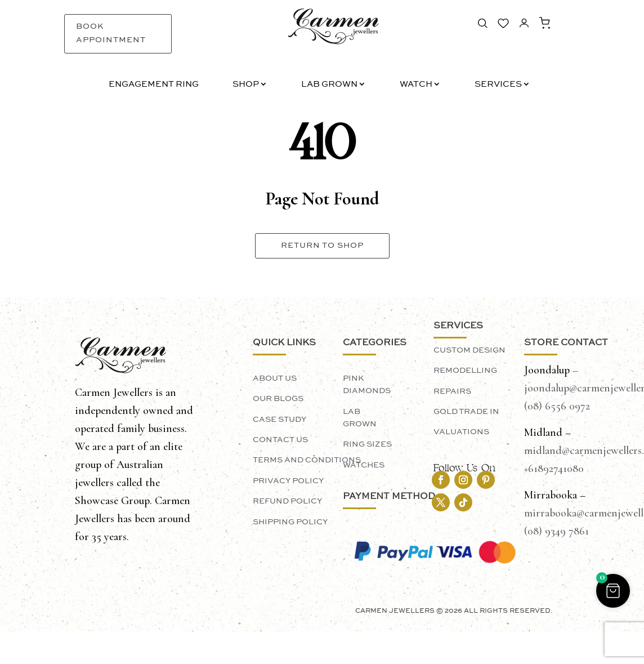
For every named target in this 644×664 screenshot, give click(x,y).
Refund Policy (287, 501)
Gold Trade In (466, 412)
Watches (364, 465)
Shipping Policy (290, 522)
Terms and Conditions (307, 460)
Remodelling (465, 371)
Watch (416, 85)
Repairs (452, 391)
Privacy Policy (288, 481)
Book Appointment (111, 33)
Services (498, 85)
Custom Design (469, 350)
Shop (246, 85)
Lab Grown (329, 85)
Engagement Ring (154, 85)
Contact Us (280, 440)
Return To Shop (322, 246)
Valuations (461, 432)
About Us (275, 378)
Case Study (279, 420)
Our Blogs (278, 399)
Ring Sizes (367, 444)
